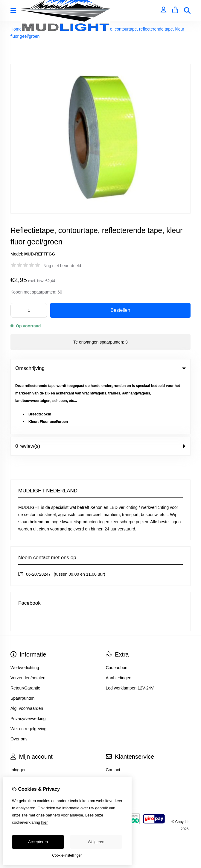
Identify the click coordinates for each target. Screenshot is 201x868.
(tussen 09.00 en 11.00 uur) (80, 518)
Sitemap (114, 724)
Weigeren (96, 842)
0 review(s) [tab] (100, 390)
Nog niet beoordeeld (62, 266)
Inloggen (19, 713)
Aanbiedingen (119, 621)
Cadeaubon (117, 611)
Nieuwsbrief (21, 734)
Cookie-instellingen (67, 855)
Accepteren (38, 842)
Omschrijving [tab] (100, 368)
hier (45, 822)
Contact (113, 713)
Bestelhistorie (23, 724)
